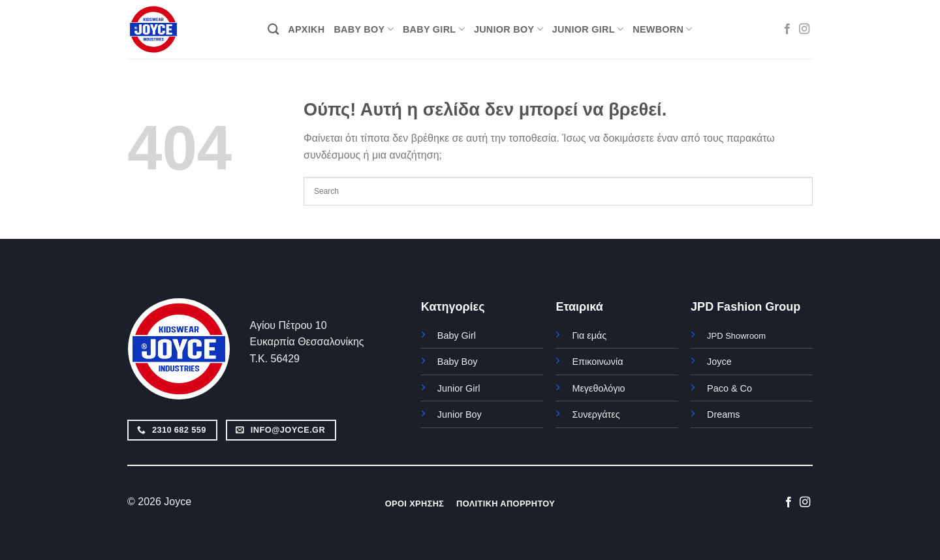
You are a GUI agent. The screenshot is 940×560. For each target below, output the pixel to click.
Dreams (723, 414)
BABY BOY (364, 29)
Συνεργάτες (596, 414)
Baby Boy (458, 362)
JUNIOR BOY (509, 29)
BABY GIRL (434, 29)
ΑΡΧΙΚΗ (306, 29)
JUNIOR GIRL (588, 29)
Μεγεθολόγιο (598, 388)
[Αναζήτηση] (273, 30)
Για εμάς (589, 335)
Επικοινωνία (597, 362)
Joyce (719, 362)
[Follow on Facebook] (787, 29)
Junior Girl (459, 388)
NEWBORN (662, 29)
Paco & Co (729, 388)
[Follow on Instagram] (804, 29)
